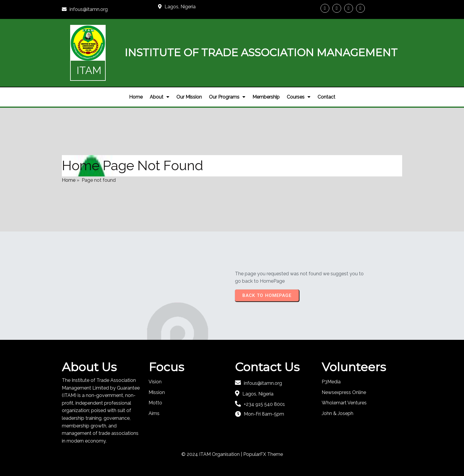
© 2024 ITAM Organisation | (212, 454)
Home (69, 180)
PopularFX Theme (263, 454)
